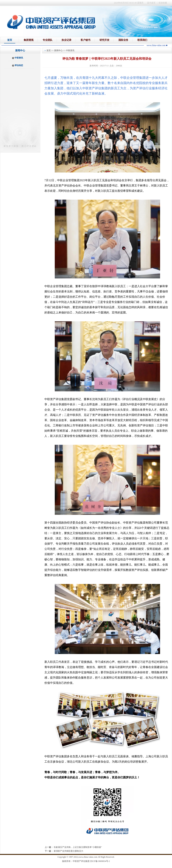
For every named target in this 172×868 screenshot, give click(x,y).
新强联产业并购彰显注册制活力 (68, 851)
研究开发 (104, 40)
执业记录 (67, 40)
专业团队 (48, 40)
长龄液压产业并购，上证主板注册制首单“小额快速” (78, 847)
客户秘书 (85, 40)
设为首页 (152, 3)
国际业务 (123, 40)
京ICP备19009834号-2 (100, 861)
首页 (10, 40)
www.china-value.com (88, 857)
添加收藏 (163, 3)
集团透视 (29, 40)
